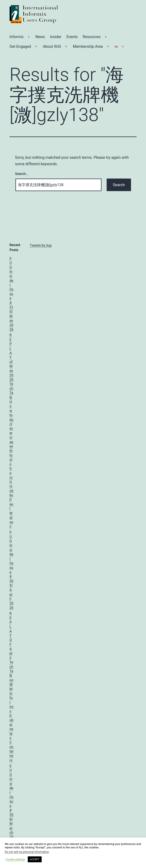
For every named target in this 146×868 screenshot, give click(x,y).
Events (72, 37)
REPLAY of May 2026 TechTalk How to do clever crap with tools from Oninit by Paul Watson (11, 431)
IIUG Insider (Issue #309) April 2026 (11, 570)
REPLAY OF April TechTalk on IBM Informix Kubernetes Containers (11, 687)
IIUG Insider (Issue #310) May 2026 (11, 294)
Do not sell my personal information (27, 852)
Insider (56, 37)
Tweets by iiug (41, 245)
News (40, 37)
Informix (17, 37)
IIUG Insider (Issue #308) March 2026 (11, 804)
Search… (22, 174)
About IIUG (52, 46)
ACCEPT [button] (35, 859)
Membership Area (88, 46)
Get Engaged (20, 46)
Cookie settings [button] (15, 859)
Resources (92, 37)
